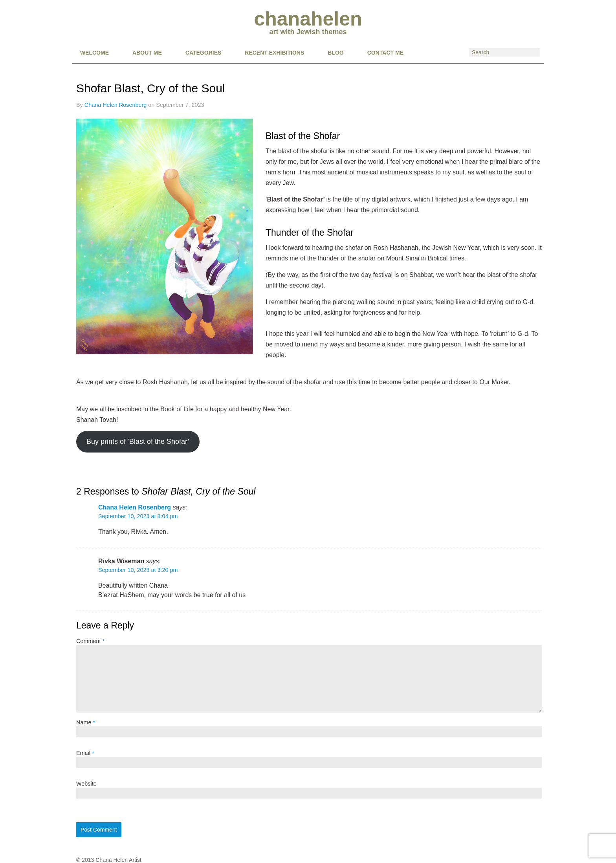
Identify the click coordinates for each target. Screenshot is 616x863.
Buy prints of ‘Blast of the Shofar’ (138, 442)
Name (86, 722)
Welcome (94, 53)
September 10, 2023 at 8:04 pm (138, 516)
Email (85, 753)
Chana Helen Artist (118, 860)
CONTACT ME (385, 53)
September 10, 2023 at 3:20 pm (138, 570)
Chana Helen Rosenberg (115, 105)
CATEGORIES (203, 53)
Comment (90, 641)
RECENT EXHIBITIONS (274, 53)
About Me (147, 53)
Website (86, 784)
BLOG (335, 53)
